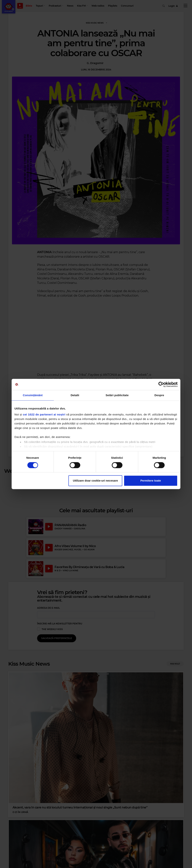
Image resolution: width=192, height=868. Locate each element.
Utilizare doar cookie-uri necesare (95, 481)
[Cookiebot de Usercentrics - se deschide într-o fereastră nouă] (161, 384)
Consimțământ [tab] (33, 395)
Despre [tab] (159, 395)
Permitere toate (151, 481)
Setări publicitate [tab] (117, 395)
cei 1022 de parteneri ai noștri (44, 414)
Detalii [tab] (75, 395)
